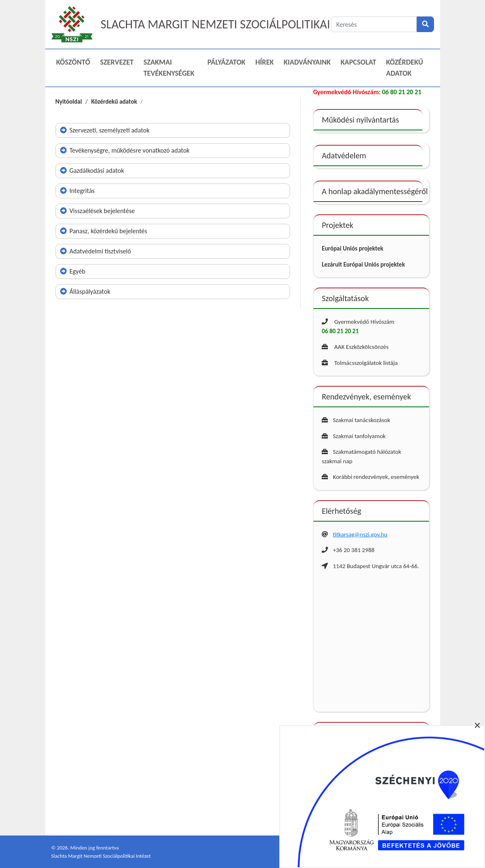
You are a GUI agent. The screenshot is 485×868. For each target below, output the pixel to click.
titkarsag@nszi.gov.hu (360, 534)
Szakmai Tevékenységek (169, 68)
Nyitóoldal (69, 102)
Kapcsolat (359, 62)
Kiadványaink (307, 62)
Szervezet (117, 62)
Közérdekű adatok (405, 68)
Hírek (265, 62)
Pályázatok (226, 62)
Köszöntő (73, 62)
